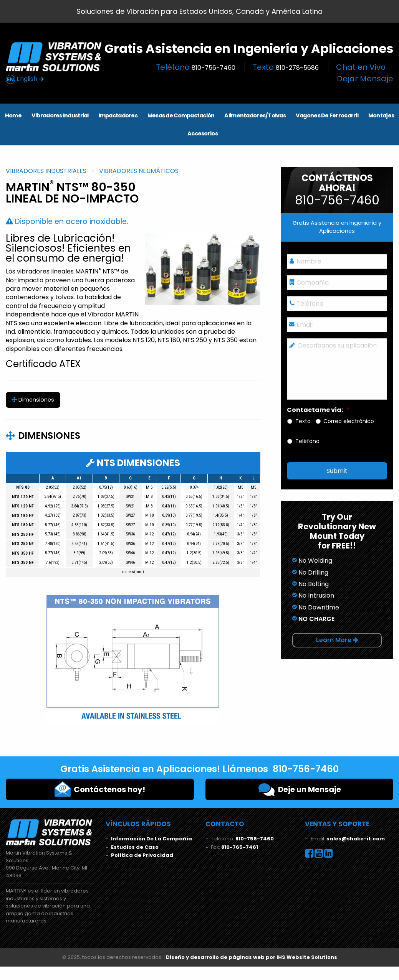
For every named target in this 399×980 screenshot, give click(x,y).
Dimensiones (33, 400)
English (25, 79)
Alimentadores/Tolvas (255, 115)
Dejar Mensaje (365, 79)
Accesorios (203, 133)
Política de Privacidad (142, 855)
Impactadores (118, 115)
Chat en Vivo (361, 67)
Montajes (381, 115)
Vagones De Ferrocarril (327, 115)
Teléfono (196, 67)
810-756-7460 (255, 839)
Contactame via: (318, 410)
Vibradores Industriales (46, 171)
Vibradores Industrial (60, 115)
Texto (286, 67)
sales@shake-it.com (356, 839)
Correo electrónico (349, 421)
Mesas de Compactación (181, 115)
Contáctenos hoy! (100, 789)
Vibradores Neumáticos (139, 171)
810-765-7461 (240, 847)
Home (13, 115)
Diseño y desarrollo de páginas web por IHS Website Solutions (252, 957)
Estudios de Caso (135, 847)
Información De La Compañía (151, 839)
